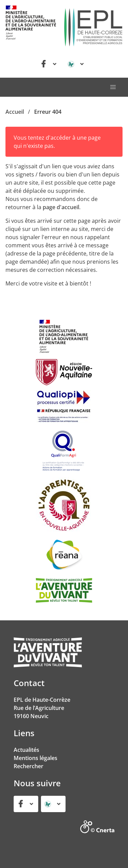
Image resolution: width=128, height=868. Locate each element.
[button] (113, 87)
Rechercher (29, 766)
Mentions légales (35, 758)
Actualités (26, 750)
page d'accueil (61, 207)
